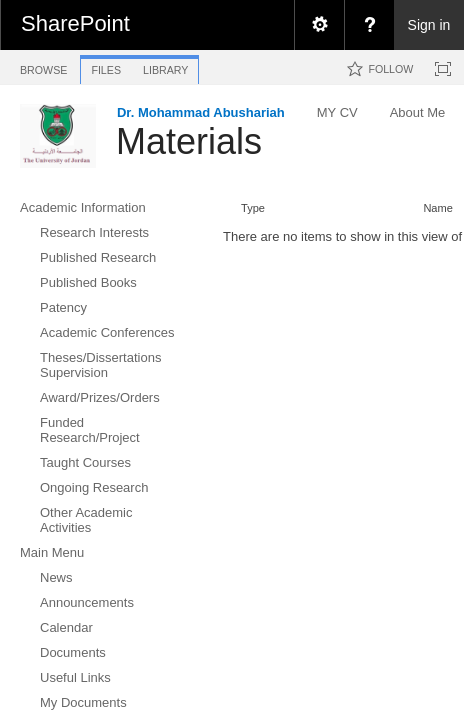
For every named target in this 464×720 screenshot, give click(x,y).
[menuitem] (319, 25)
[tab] (43, 66)
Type (253, 208)
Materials (189, 141)
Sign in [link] (429, 25)
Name (437, 208)
